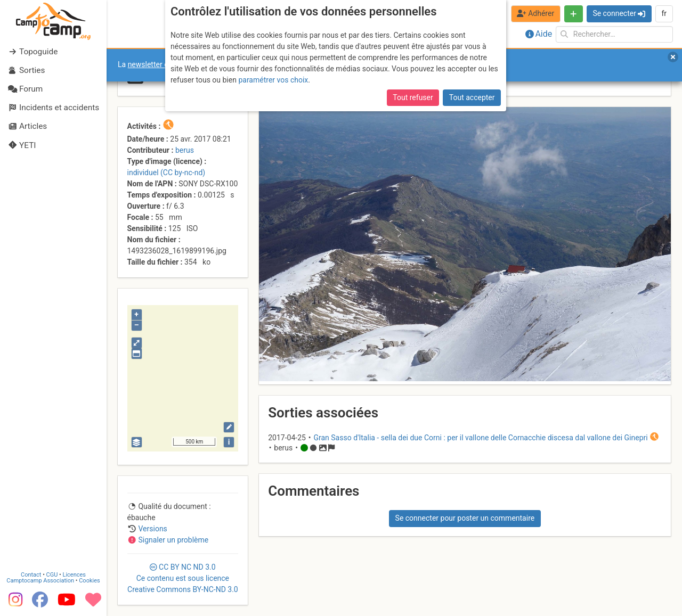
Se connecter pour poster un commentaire (465, 518)
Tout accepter (472, 97)
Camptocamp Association (40, 581)
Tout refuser (413, 97)
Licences (74, 575)
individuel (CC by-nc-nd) (167, 173)
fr (664, 13)
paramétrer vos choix (273, 80)
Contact (31, 575)
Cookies (89, 581)
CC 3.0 (183, 578)
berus (185, 150)
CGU (52, 575)
